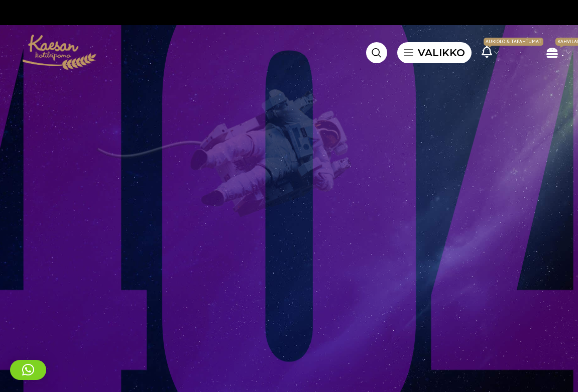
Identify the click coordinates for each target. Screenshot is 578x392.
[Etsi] (377, 53)
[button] (28, 370)
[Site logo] (58, 52)
